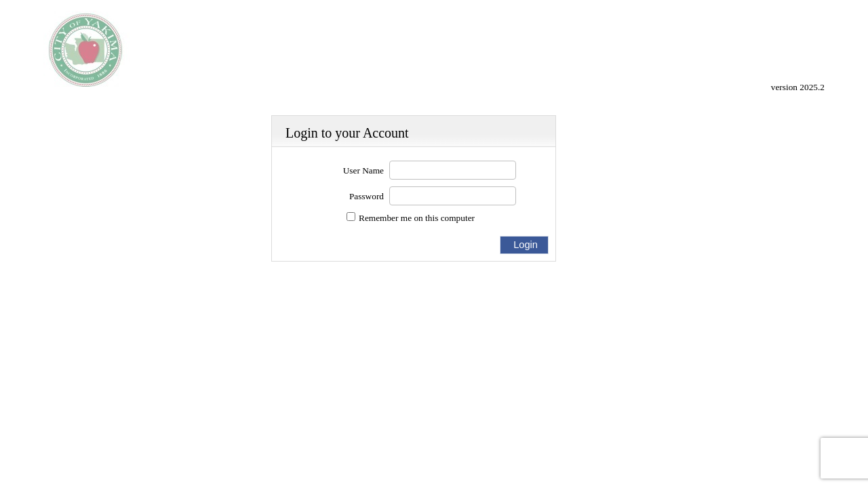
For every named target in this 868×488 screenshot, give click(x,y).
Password (367, 196)
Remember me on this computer (417, 218)
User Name (363, 170)
